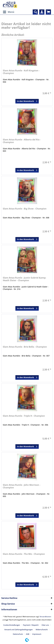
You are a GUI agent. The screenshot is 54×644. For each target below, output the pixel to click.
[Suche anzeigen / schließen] (35, 12)
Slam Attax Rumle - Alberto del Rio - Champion (22, 141)
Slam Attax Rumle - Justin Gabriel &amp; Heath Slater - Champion (24, 279)
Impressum (37, 634)
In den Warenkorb (27, 101)
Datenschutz (18, 634)
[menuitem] (8, 12)
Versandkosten (45, 617)
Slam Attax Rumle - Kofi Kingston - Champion (21, 72)
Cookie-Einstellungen (12, 625)
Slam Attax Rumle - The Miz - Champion (24, 554)
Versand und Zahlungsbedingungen (18, 630)
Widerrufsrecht (42, 630)
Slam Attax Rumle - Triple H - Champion (24, 416)
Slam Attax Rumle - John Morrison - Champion (22, 486)
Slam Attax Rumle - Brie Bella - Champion (25, 347)
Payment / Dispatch (31, 625)
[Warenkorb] (48, 12)
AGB (28, 634)
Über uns (45, 625)
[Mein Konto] (42, 12)
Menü (9, 12)
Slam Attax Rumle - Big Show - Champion (25, 209)
